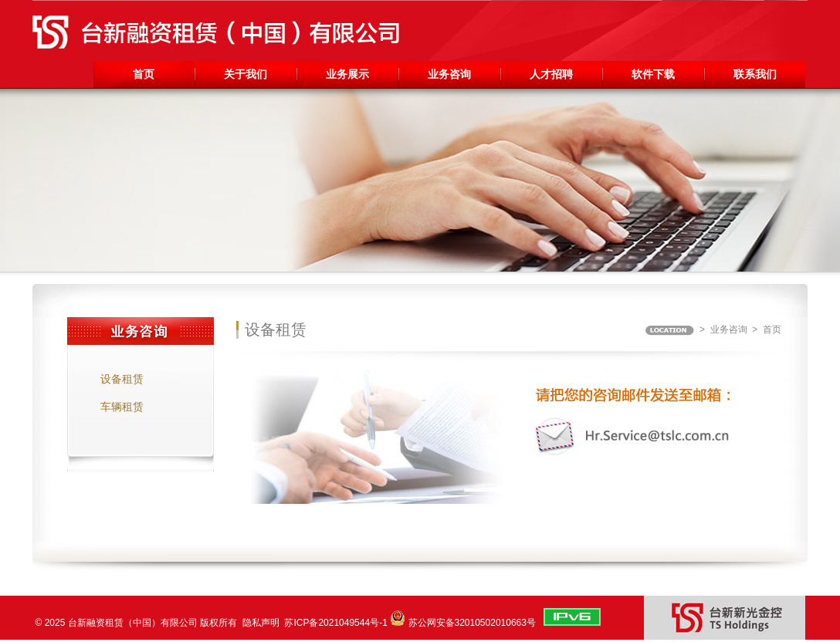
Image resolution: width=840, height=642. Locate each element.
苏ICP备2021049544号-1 (335, 623)
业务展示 (347, 74)
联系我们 (755, 74)
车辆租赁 (122, 407)
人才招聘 (551, 74)
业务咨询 (449, 74)
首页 (144, 74)
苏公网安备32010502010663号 (472, 623)
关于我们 (246, 74)
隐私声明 (261, 623)
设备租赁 (122, 379)
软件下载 (653, 74)
